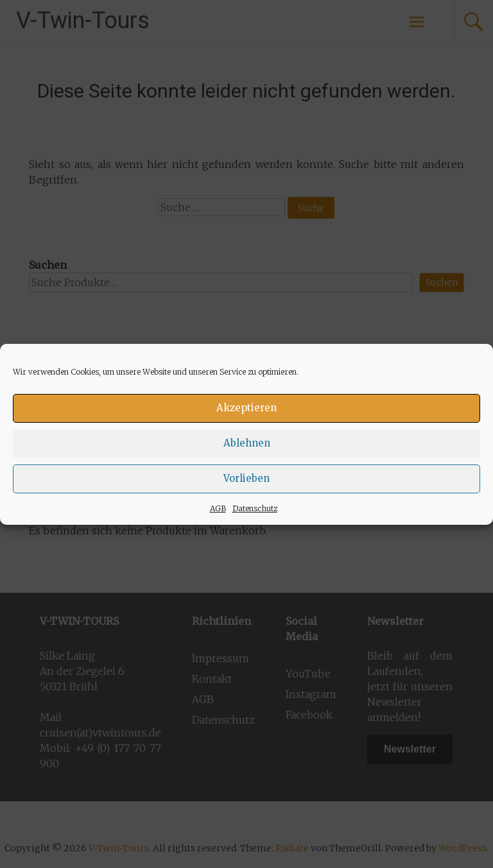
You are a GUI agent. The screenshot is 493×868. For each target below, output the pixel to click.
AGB (218, 508)
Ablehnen (247, 443)
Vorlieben (246, 478)
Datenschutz (255, 508)
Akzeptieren (246, 408)
